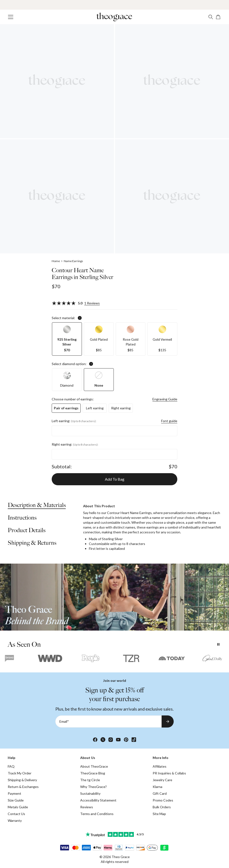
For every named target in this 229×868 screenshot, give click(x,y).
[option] (67, 339)
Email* (64, 721)
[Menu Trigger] (11, 17)
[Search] (211, 17)
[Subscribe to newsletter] (168, 721)
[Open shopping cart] (218, 17)
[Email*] (108, 721)
